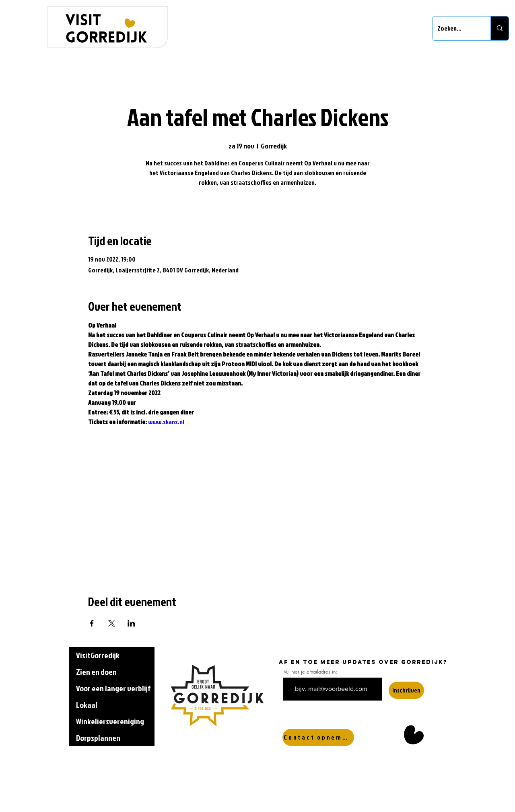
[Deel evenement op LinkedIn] (131, 623)
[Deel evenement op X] (112, 623)
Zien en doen (96, 672)
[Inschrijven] (406, 690)
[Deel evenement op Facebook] (92, 623)
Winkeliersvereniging (110, 721)
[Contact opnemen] (318, 737)
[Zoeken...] (455, 28)
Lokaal (87, 705)
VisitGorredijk (98, 655)
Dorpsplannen (98, 738)
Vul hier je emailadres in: (310, 672)
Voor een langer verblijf (113, 688)
